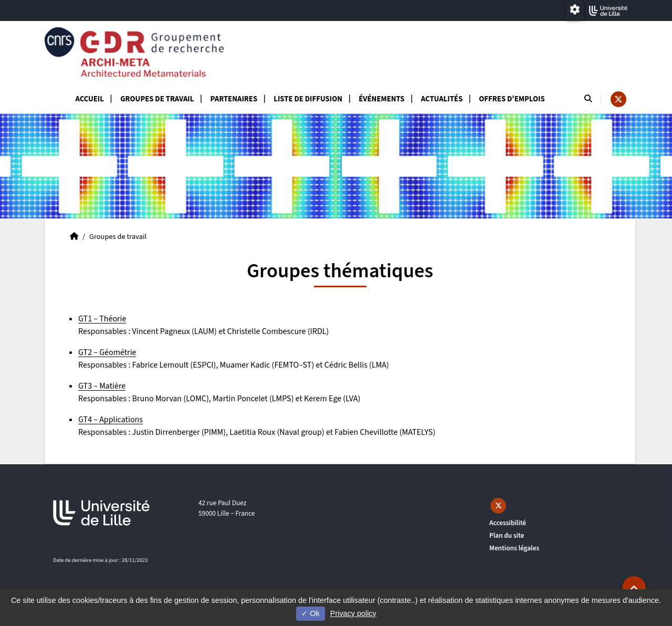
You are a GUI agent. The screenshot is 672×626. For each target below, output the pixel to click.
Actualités (442, 99)
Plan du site (507, 535)
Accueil (90, 99)
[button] (634, 588)
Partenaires (234, 99)
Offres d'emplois (512, 99)
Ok (310, 613)
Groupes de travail (157, 99)
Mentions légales (514, 548)
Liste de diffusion (308, 99)
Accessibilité (508, 523)
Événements (381, 99)
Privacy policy (353, 613)
